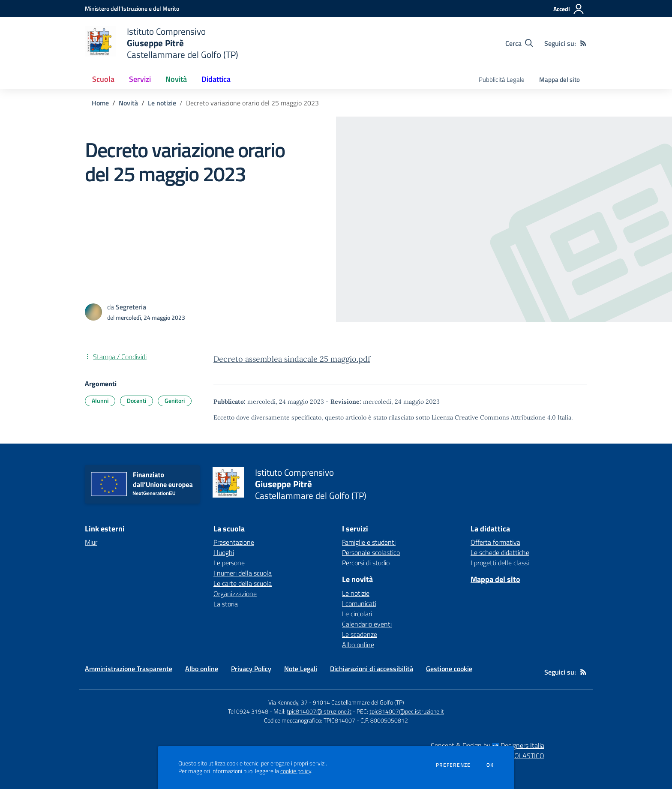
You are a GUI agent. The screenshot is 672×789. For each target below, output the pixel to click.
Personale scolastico (371, 552)
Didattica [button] (216, 79)
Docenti (136, 400)
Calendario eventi (367, 624)
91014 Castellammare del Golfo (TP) (358, 702)
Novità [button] (176, 79)
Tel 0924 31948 (248, 711)
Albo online (358, 645)
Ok (490, 765)
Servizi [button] (140, 79)
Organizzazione (235, 594)
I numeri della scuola (243, 573)
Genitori (175, 400)
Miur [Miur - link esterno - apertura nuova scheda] (91, 542)
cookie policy (296, 771)
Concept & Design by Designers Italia (487, 745)
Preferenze (453, 765)
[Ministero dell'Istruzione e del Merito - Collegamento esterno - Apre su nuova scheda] (132, 8)
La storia (226, 604)
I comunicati (359, 603)
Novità (128, 103)
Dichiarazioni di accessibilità (372, 669)
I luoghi (224, 552)
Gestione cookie (449, 669)
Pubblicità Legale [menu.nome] (502, 79)
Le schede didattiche (500, 552)
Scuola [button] (103, 79)
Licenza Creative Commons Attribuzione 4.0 (494, 417)
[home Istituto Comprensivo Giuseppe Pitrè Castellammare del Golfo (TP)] (162, 43)
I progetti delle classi (500, 563)
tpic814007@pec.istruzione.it (407, 711)
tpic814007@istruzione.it (319, 711)
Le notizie (162, 103)
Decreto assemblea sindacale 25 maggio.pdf (292, 359)
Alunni (100, 400)
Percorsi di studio (366, 563)
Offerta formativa (495, 542)
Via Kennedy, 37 (288, 702)
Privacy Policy (251, 669)
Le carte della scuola (243, 583)
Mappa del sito (559, 79)
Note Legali (301, 669)
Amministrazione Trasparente (129, 669)
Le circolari (357, 614)
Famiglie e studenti (369, 542)
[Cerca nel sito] (519, 43)
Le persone (229, 563)
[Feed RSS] (583, 43)
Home (100, 103)
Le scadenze (360, 634)
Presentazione (234, 542)
